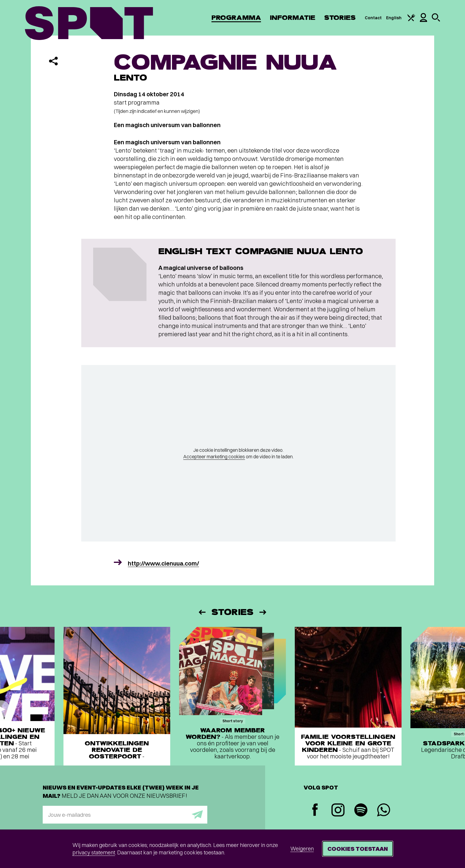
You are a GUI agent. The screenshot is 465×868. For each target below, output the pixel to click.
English (394, 18)
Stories (340, 18)
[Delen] (53, 61)
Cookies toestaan (358, 849)
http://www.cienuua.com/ (163, 563)
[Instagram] (338, 811)
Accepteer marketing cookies (214, 457)
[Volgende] (263, 612)
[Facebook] (315, 810)
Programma (236, 18)
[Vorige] (202, 612)
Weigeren (302, 849)
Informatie (293, 18)
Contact (373, 18)
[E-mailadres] (125, 815)
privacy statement (94, 852)
